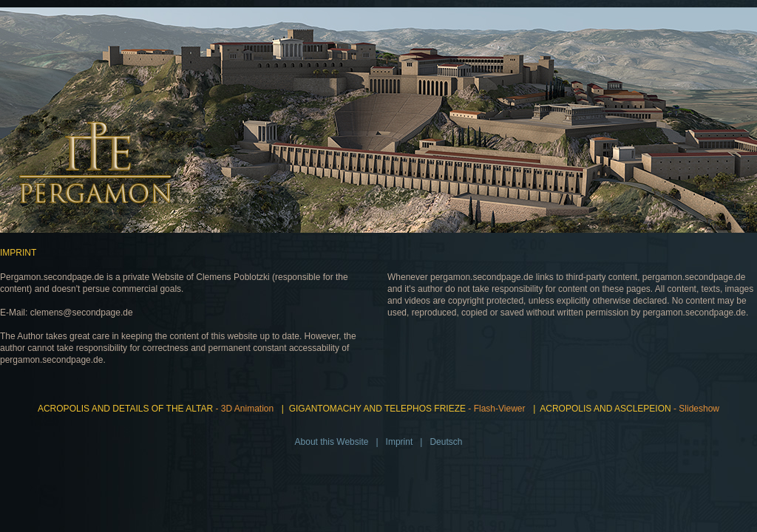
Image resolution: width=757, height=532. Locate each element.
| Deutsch (439, 442)
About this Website (332, 442)
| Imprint (392, 442)
